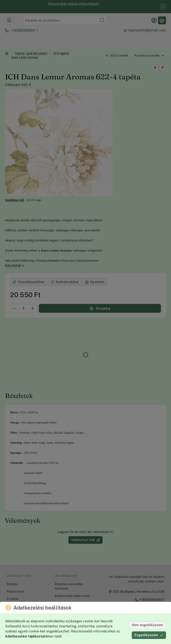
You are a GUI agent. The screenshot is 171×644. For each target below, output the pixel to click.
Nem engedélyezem (148, 625)
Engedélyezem (149, 635)
